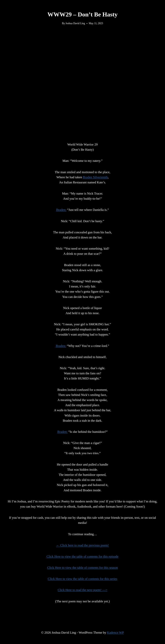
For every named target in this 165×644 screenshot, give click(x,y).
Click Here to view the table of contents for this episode (83, 556)
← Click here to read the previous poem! (82, 545)
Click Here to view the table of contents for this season (82, 568)
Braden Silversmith (95, 177)
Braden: (61, 210)
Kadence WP (115, 633)
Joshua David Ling (75, 23)
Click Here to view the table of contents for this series (82, 579)
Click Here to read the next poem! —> (82, 590)
